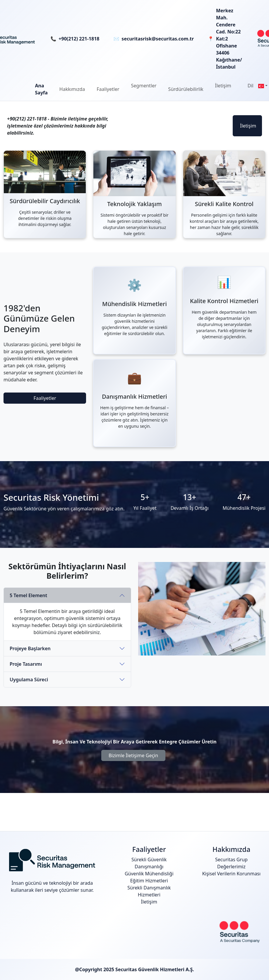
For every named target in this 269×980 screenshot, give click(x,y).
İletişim (248, 126)
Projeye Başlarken (30, 648)
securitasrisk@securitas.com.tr (158, 39)
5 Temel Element (28, 595)
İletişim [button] (223, 86)
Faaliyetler (45, 398)
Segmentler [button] (144, 86)
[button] (72, 89)
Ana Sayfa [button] (41, 89)
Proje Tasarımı (26, 664)
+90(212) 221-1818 (79, 39)
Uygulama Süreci (29, 680)
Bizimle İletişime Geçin (133, 755)
